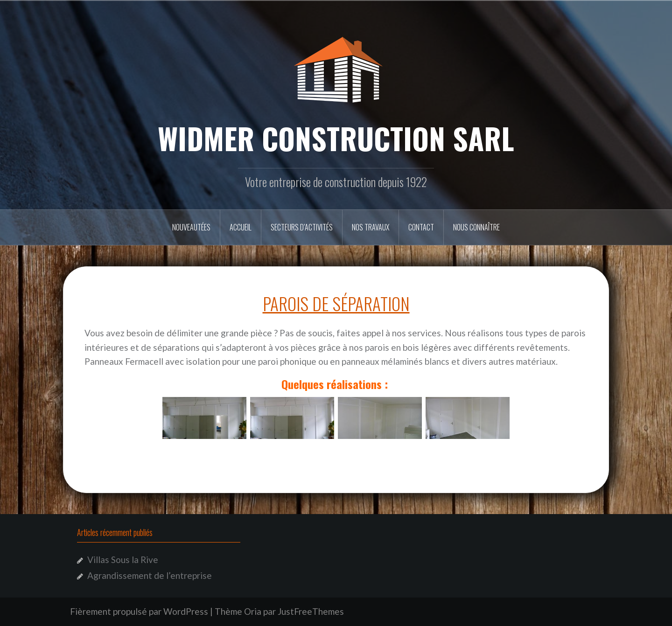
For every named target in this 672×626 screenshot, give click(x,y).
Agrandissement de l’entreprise (150, 575)
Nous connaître (476, 227)
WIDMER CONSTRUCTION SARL (336, 138)
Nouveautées (191, 227)
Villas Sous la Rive (123, 560)
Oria (253, 611)
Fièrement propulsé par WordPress (139, 611)
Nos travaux (371, 227)
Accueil (241, 227)
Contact (421, 227)
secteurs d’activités (302, 227)
